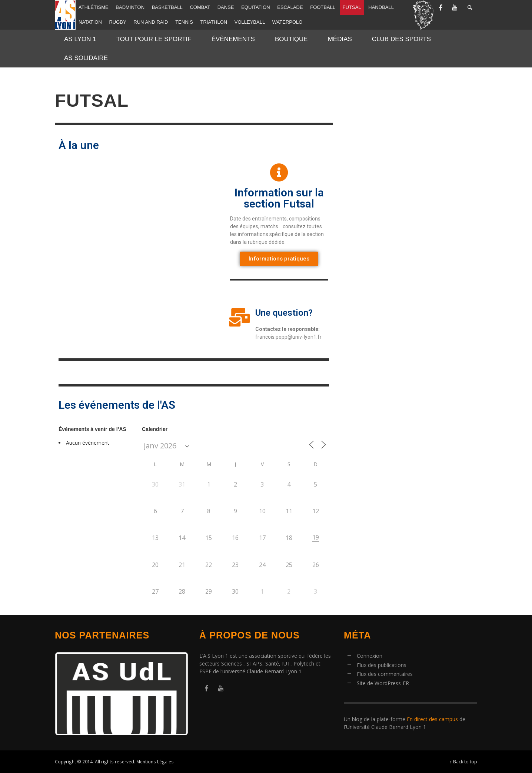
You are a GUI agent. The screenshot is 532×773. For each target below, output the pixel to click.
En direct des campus (432, 719)
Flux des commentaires (385, 674)
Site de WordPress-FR (383, 683)
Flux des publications (382, 665)
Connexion (370, 656)
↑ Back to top (463, 762)
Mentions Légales (155, 762)
